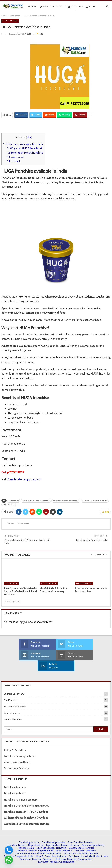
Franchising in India (29, 831)
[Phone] (9, 850)
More (88, 7)
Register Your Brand (52, 7)
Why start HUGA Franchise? (25, 148)
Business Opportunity (14, 683)
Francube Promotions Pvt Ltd (86, 859)
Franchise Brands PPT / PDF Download (26, 801)
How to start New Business (51, 845)
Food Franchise (10, 21)
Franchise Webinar (15, 783)
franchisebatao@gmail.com (25, 479)
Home (32, 7)
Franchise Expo (26, 837)
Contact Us (49, 863)
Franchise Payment (15, 777)
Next (16, 602)
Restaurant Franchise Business (36, 848)
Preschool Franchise (85, 840)
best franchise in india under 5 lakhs (88, 845)
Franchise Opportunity (53, 831)
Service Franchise (12, 702)
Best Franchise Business (15, 696)
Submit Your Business (16, 757)
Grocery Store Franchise (82, 837)
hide (29, 137)
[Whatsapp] (9, 860)
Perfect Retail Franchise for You (81, 843)
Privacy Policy (35, 863)
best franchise (14, 501)
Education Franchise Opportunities (35, 840)
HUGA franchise (9, 505)
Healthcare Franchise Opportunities (74, 848)
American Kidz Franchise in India (92, 540)
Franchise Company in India (18, 845)
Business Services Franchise (51, 837)
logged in (24, 622)
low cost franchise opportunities (56, 851)
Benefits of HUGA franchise (25, 153)
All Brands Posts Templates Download (26, 807)
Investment (15, 157)
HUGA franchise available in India (23, 144)
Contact (14, 161)
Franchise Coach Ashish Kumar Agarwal (26, 795)
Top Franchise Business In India (62, 834)
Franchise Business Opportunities (25, 834)
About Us (22, 863)
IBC (58, 863)
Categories (76, 7)
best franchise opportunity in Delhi (95, 501)
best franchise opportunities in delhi (66, 501)
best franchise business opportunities (36, 501)
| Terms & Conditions (71, 863)
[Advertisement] (56, 125)
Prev (8, 602)
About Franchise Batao (17, 751)
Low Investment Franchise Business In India (38, 843)
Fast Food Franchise (49, 583)
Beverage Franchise (84, 583)
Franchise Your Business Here (21, 789)
